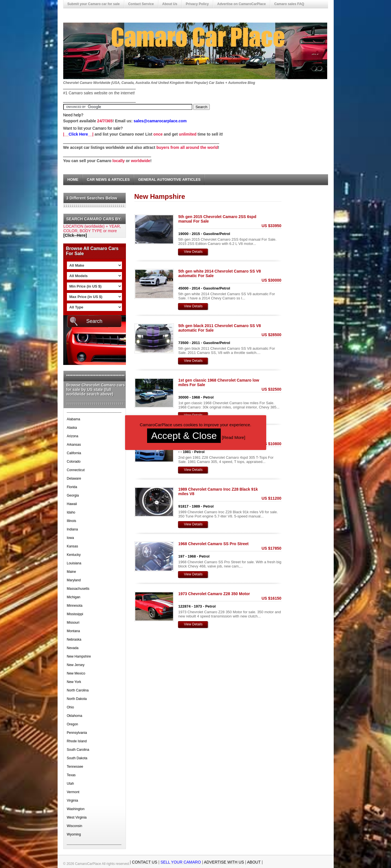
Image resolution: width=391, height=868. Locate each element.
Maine (72, 572)
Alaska (72, 428)
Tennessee (75, 767)
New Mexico (76, 673)
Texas (71, 775)
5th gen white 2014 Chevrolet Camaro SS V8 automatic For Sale (220, 273)
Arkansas (74, 445)
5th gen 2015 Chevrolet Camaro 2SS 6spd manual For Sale (217, 219)
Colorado (74, 462)
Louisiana (74, 563)
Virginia (73, 800)
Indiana (72, 529)
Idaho (71, 512)
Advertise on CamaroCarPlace (241, 4)
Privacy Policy (197, 4)
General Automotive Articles (169, 180)
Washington (76, 809)
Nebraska (74, 639)
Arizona (73, 436)
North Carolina (78, 690)
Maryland (74, 580)
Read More (233, 437)
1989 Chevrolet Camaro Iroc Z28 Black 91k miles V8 (218, 491)
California (74, 453)
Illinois (72, 521)
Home (73, 180)
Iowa (70, 538)
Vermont (73, 792)
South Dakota (77, 758)
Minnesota (75, 606)
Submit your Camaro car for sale (94, 4)
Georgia (73, 495)
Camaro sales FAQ (289, 4)
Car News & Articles (108, 180)
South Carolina (78, 750)
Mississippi (75, 614)
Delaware (74, 478)
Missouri (73, 623)
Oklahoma (75, 716)
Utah (70, 784)
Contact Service (141, 4)
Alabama (74, 419)
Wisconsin (75, 826)
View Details (193, 252)
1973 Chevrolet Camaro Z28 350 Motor (214, 594)
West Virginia (77, 817)
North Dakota (77, 699)
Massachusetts (78, 589)
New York (74, 682)
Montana (74, 631)
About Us (170, 4)
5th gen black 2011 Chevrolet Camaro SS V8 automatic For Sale (220, 328)
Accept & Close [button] (184, 436)
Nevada (73, 648)
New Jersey (76, 665)
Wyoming (74, 834)
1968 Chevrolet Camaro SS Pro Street (214, 544)
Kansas (73, 546)
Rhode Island (77, 741)
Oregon (73, 724)
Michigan (74, 597)
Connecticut (76, 470)
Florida (72, 487)
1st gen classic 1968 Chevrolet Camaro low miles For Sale (219, 382)
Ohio (70, 707)
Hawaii (72, 504)
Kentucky (74, 555)
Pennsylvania (77, 733)
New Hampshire (79, 656)
